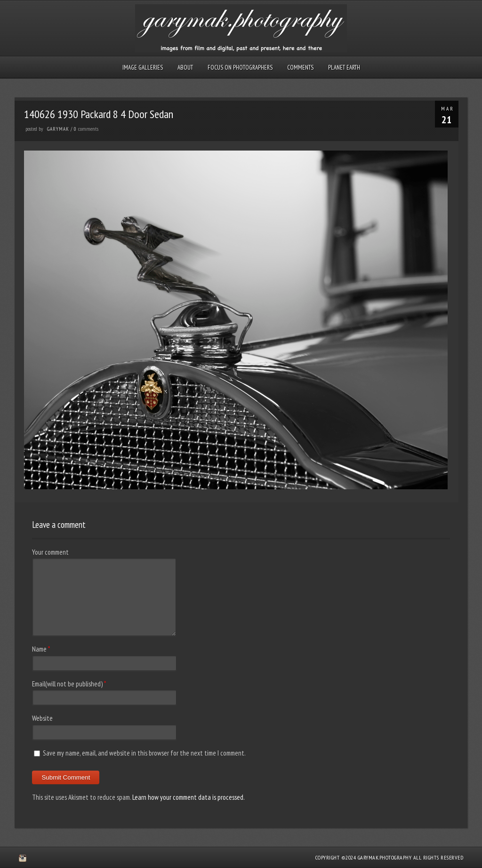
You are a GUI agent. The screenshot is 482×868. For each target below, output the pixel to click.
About (185, 68)
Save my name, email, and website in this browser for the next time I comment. (144, 753)
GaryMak (58, 129)
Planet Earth (344, 68)
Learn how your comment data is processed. (189, 797)
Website (42, 718)
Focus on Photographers (240, 68)
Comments (300, 68)
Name (39, 649)
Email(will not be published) (67, 684)
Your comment (50, 552)
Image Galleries (143, 68)
